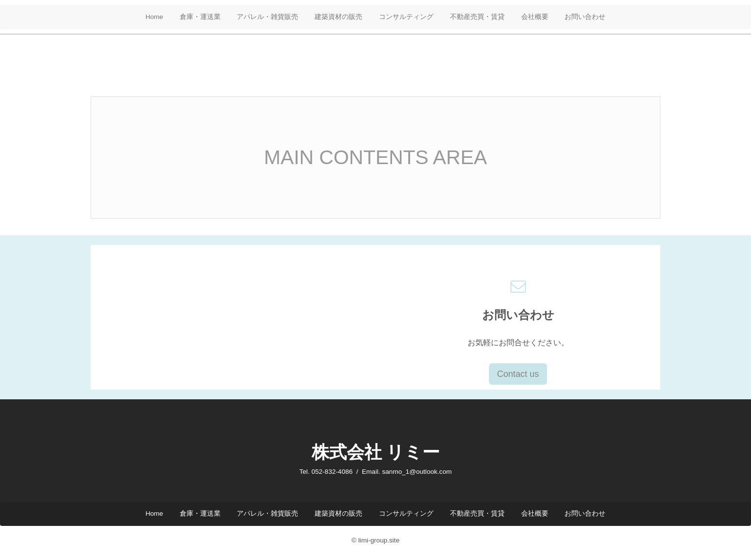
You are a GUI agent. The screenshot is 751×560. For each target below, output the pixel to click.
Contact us (518, 374)
